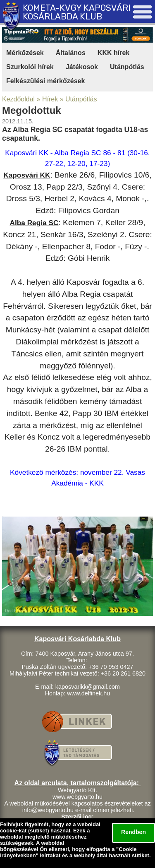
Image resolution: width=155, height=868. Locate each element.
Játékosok (82, 67)
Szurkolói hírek (30, 67)
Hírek (50, 99)
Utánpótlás (127, 67)
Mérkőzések (25, 53)
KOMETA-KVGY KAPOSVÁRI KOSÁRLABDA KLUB (77, 12)
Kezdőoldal (18, 99)
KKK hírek (113, 53)
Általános (71, 53)
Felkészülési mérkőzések (45, 81)
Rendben (134, 832)
